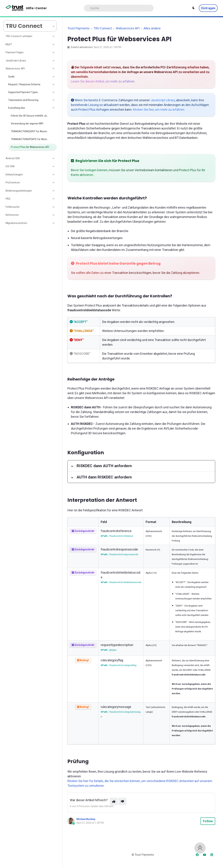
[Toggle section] (54, 36)
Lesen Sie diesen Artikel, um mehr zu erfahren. (103, 81)
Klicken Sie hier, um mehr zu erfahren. (159, 110)
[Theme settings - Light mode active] (194, 8)
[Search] (119, 8)
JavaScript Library (163, 100)
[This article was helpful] (114, 801)
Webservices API (128, 28)
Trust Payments (78, 28)
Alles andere (152, 28)
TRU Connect (103, 28)
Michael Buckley (86, 819)
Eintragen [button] (208, 8)
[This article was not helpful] (122, 801)
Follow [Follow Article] (208, 821)
